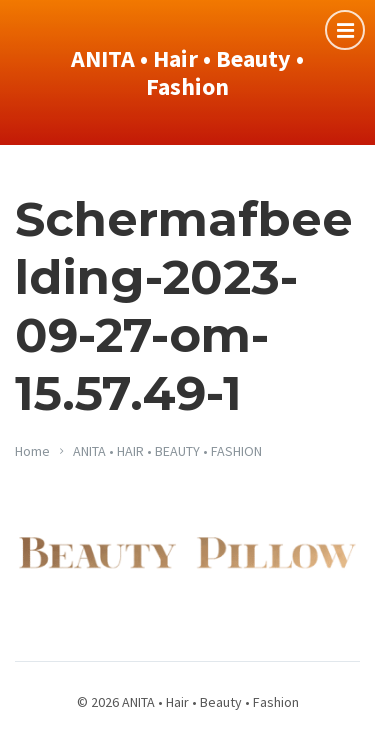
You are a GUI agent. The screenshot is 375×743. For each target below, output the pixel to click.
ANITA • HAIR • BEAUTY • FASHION (167, 451)
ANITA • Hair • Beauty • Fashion (187, 72)
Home (32, 451)
